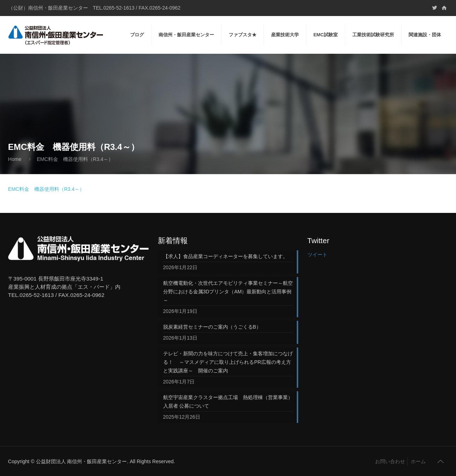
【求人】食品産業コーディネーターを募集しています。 (226, 256)
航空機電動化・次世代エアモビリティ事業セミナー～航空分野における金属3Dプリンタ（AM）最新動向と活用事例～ (228, 292)
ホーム (418, 461)
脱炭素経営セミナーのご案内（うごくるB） (212, 327)
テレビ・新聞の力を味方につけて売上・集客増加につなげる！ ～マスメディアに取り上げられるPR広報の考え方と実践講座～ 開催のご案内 (228, 362)
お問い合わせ (390, 461)
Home (15, 159)
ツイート (317, 255)
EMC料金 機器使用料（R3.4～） (46, 189)
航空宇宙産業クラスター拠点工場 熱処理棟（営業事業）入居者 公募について (228, 402)
